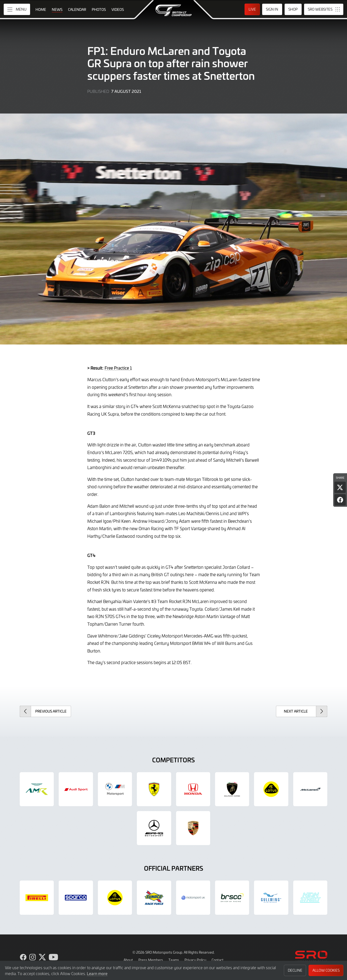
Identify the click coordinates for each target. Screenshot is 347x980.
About (128, 960)
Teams (174, 960)
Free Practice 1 (118, 368)
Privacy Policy (195, 960)
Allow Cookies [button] (326, 970)
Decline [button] (295, 970)
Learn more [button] (97, 973)
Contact (218, 960)
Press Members (151, 960)
